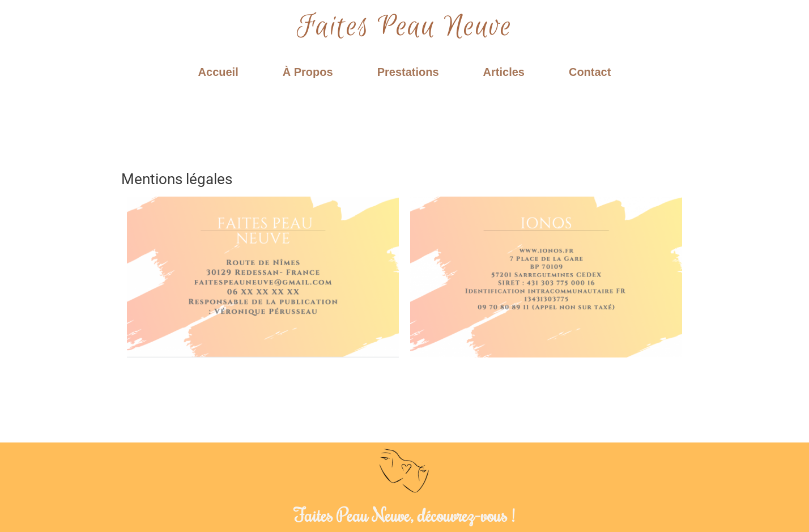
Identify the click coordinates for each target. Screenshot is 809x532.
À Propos (308, 72)
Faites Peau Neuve (404, 27)
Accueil (218, 72)
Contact (590, 72)
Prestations (408, 72)
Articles (504, 72)
